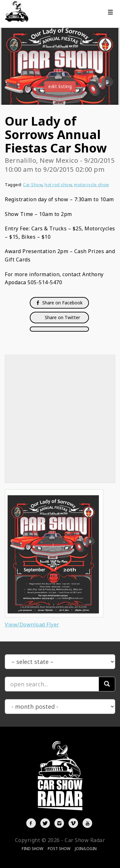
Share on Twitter (62, 317)
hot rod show (58, 185)
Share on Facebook (59, 303)
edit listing (60, 86)
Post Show (59, 849)
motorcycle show (92, 185)
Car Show (33, 185)
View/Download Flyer (32, 624)
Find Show (32, 849)
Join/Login (86, 849)
